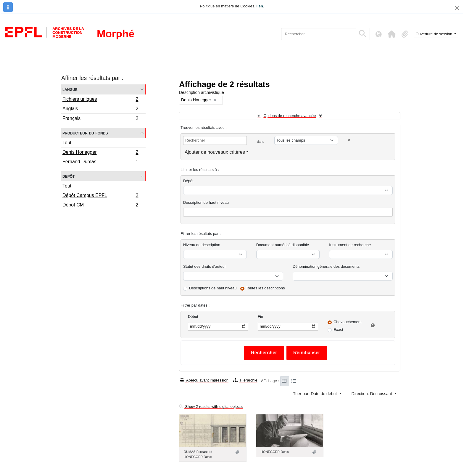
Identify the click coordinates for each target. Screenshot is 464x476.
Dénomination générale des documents (326, 266)
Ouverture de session (435, 34)
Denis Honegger (100, 153)
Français (100, 119)
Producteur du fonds (85, 133)
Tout (67, 143)
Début (193, 316)
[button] (392, 34)
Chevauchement (348, 322)
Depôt (69, 176)
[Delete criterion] (349, 140)
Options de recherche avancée (290, 116)
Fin (260, 316)
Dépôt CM (100, 206)
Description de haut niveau (206, 202)
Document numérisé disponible (283, 245)
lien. (260, 6)
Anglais (100, 109)
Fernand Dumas (100, 162)
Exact (338, 330)
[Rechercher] (319, 34)
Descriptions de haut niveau (213, 288)
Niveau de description (202, 245)
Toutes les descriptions (265, 288)
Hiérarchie (245, 380)
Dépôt (188, 181)
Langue (70, 89)
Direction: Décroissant (372, 394)
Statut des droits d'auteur (204, 266)
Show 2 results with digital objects (211, 407)
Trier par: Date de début (315, 394)
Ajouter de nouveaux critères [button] (215, 152)
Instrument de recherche (350, 245)
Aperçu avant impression (204, 380)
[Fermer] (457, 8)
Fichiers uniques (100, 100)
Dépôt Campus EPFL (100, 196)
